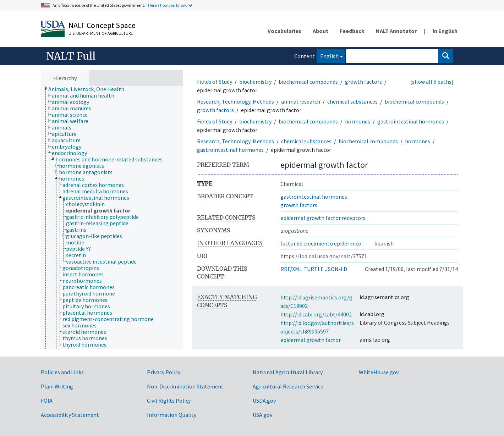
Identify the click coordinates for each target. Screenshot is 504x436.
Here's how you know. (168, 5)
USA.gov (262, 415)
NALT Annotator (396, 31)
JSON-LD (336, 269)
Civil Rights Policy (169, 401)
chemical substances (352, 101)
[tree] (112, 217)
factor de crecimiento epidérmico (321, 243)
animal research (301, 101)
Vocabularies (284, 31)
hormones (358, 121)
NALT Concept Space (102, 25)
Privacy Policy (164, 372)
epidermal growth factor (311, 340)
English (328, 56)
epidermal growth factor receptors (323, 218)
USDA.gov (264, 401)
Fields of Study (215, 82)
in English (445, 31)
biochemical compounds (308, 82)
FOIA (47, 401)
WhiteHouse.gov (379, 372)
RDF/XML (291, 269)
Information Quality (172, 415)
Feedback (352, 31)
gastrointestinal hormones (411, 121)
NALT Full (71, 56)
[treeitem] (89, 89)
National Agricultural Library (288, 372)
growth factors (363, 82)
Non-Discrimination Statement (185, 386)
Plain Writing (57, 386)
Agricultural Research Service (288, 386)
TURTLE (314, 269)
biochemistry (255, 82)
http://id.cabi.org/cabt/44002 (316, 314)
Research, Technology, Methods (235, 101)
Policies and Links (62, 372)
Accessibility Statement (70, 415)
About (321, 31)
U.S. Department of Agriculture (101, 33)
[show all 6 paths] (432, 82)
